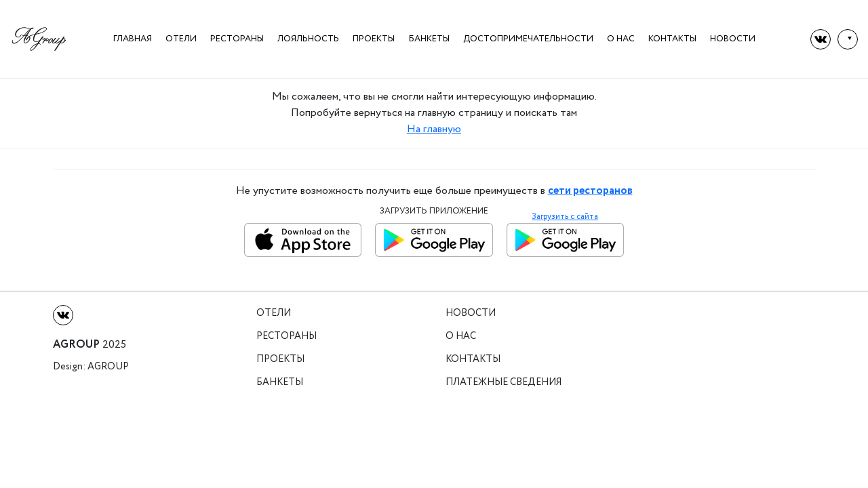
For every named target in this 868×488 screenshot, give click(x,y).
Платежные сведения (504, 383)
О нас (621, 39)
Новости (733, 39)
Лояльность (308, 39)
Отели (181, 39)
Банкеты (429, 39)
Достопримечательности (528, 39)
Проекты (374, 39)
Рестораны (237, 39)
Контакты (672, 39)
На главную (434, 129)
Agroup (108, 367)
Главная (133, 39)
